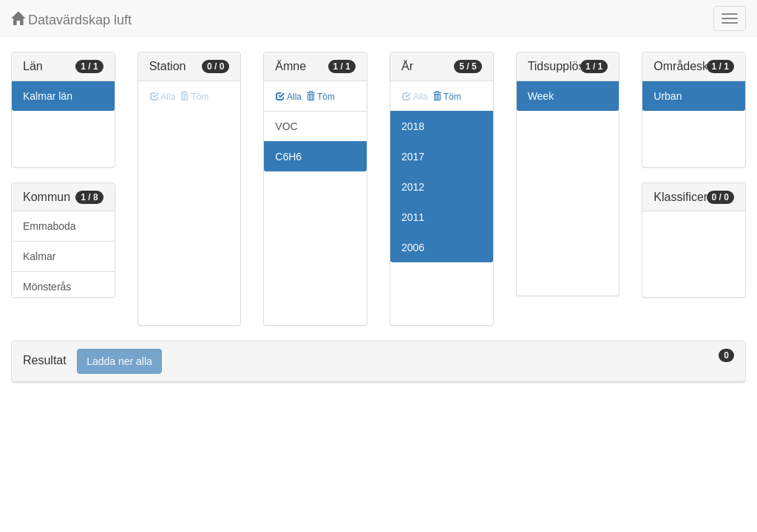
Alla (289, 97)
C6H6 (288, 157)
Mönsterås (47, 287)
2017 (413, 157)
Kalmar (39, 256)
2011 (413, 217)
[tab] (378, 362)
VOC (286, 126)
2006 (413, 248)
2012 (413, 187)
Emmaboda (50, 226)
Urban (668, 96)
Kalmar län (48, 96)
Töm (320, 97)
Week (541, 96)
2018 (413, 126)
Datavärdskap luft (71, 20)
